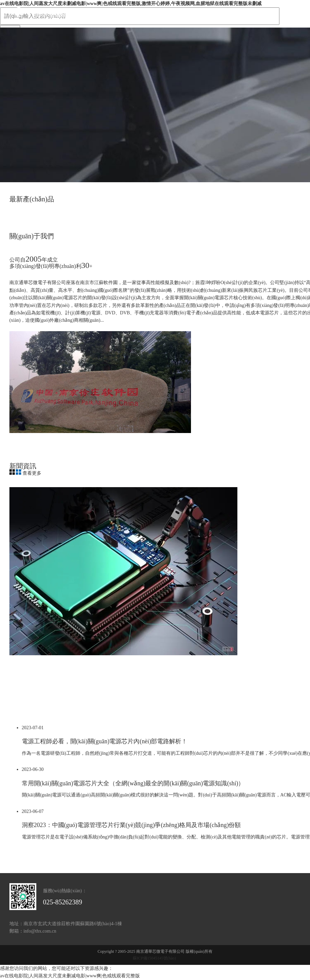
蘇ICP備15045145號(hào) (154, 958)
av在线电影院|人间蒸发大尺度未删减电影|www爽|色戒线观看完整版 (70, 976)
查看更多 (32, 473)
